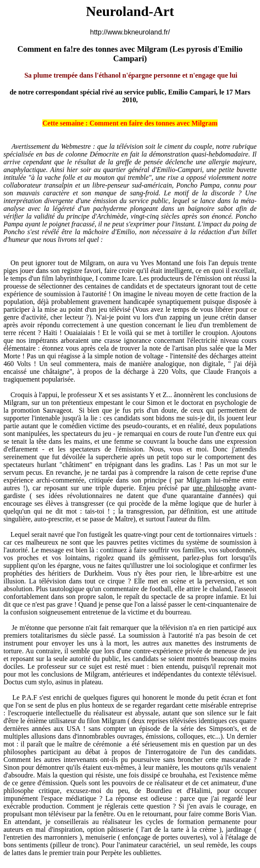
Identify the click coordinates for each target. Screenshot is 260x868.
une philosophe (214, 488)
